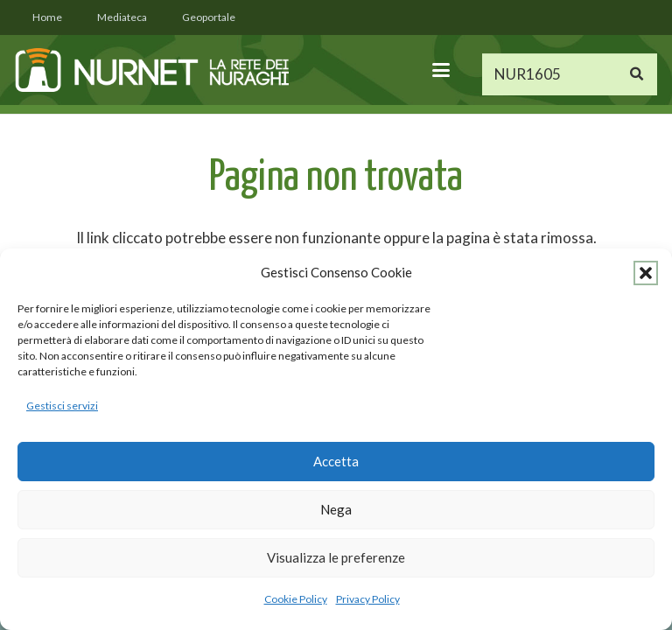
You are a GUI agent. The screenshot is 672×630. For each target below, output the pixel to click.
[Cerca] (636, 74)
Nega (336, 509)
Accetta (336, 461)
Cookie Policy (296, 599)
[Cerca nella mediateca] (570, 74)
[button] (646, 273)
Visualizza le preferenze (336, 557)
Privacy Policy (368, 599)
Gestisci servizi (62, 406)
